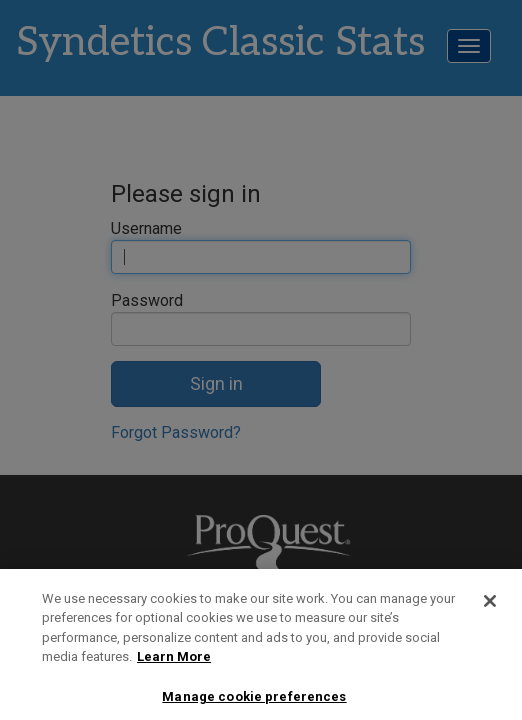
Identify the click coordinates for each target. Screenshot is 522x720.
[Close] (490, 610)
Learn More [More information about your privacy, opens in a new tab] (174, 665)
